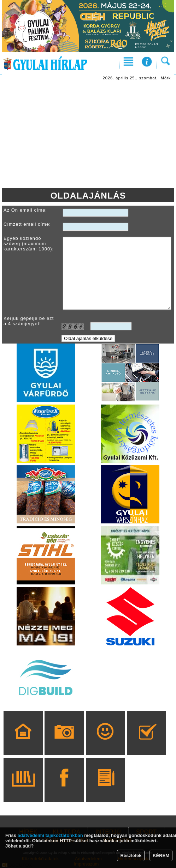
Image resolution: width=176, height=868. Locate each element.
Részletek (131, 855)
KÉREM (161, 855)
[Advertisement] (88, 135)
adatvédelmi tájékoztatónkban (50, 835)
